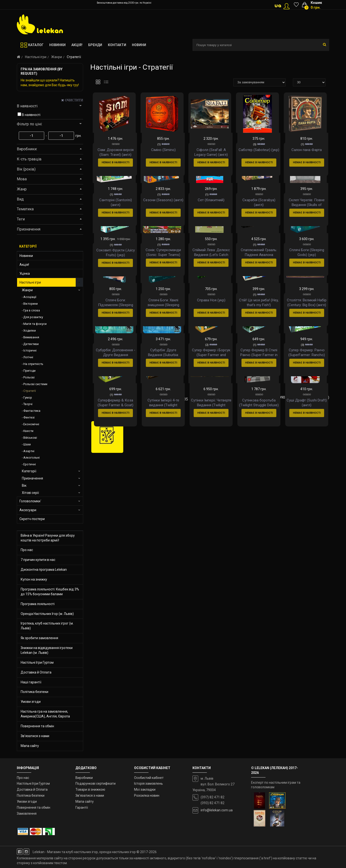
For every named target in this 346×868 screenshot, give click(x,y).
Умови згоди (31, 702)
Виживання (31, 337)
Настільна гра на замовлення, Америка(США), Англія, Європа (45, 714)
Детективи (31, 344)
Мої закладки (145, 789)
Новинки (26, 256)
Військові (30, 438)
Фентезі (29, 417)
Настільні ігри (36, 57)
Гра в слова (32, 310)
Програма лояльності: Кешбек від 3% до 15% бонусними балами (50, 592)
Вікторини (31, 304)
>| (103, 604)
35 (186, 595)
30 (134, 595)
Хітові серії (30, 493)
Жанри (57, 57)
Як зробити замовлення (39, 638)
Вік (24, 486)
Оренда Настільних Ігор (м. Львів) (47, 614)
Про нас (27, 550)
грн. (78, 136)
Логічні (28, 357)
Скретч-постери (32, 519)
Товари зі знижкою (90, 789)
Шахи (27, 444)
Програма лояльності (38, 604)
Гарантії (82, 807)
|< (96, 595)
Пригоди (29, 371)
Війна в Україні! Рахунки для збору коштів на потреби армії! (48, 538)
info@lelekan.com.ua (217, 810)
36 (196, 595)
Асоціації (30, 297)
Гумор (28, 398)
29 (124, 595)
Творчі (28, 404)
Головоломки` (30, 501)
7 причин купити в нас (38, 560)
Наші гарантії (31, 682)
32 (155, 595)
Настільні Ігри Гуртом (37, 662)
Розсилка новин (147, 795)
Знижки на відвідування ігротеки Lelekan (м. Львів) (47, 650)
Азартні (29, 451)
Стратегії (30, 391)
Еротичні (30, 464)
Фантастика (32, 411)
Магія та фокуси (35, 324)
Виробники (84, 778)
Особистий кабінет (149, 778)
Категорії (29, 471)
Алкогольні (31, 458)
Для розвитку (33, 317)
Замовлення (27, 813)
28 (113, 595)
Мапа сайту (30, 746)
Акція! (24, 265)
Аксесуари (28, 510)
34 (175, 595)
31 (144, 595)
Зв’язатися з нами (35, 736)
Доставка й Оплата (36, 672)
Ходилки (30, 331)
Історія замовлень (148, 783)
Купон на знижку (34, 579)
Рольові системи (35, 384)
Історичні (30, 350)
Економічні (31, 424)
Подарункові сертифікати (96, 783)
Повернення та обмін (37, 726)
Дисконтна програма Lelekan (44, 570)
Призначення (32, 478)
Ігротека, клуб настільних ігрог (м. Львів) (47, 626)
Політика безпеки (34, 692)
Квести (28, 431)
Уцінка (25, 273)
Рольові (29, 377)
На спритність (33, 364)
